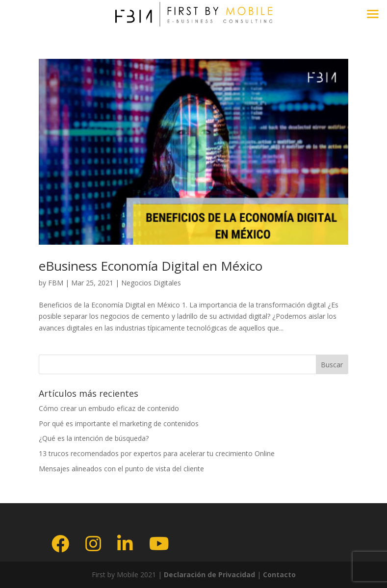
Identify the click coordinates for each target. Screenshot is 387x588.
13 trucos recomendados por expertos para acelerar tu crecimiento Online (157, 453)
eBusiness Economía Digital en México (151, 266)
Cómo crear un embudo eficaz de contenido (109, 408)
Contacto (279, 575)
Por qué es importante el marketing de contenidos (119, 423)
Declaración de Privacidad (208, 575)
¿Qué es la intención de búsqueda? (94, 438)
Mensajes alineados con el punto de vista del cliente (121, 469)
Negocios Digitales (151, 283)
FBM (56, 283)
